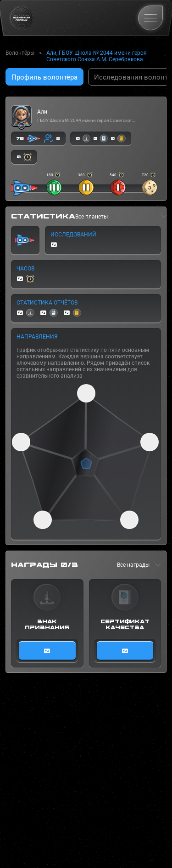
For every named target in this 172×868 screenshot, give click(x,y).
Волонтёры (20, 53)
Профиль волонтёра (44, 77)
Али (42, 112)
